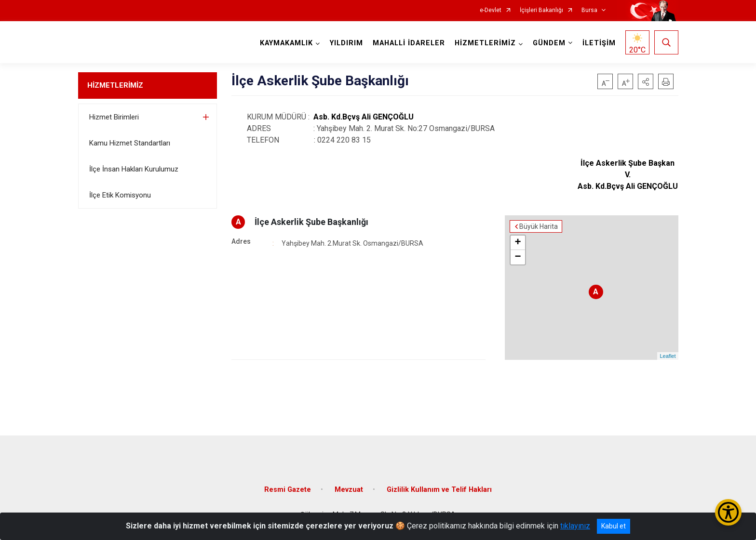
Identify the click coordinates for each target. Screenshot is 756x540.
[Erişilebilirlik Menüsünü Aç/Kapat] (728, 512)
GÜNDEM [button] (549, 43)
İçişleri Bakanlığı (541, 10)
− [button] (518, 257)
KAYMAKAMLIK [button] (286, 43)
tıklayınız (575, 526)
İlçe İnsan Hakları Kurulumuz (134, 169)
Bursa (589, 10)
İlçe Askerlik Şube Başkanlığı (311, 222)
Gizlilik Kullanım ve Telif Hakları (439, 490)
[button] (646, 81)
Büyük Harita (539, 226)
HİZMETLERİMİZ (115, 85)
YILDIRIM (346, 43)
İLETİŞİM (599, 43)
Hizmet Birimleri (114, 117)
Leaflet (668, 356)
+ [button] (518, 243)
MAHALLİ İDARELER (409, 43)
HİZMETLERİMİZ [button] (485, 43)
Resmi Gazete (288, 490)
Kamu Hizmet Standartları (130, 143)
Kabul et (614, 526)
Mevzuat (349, 490)
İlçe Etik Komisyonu (120, 195)
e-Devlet (491, 10)
